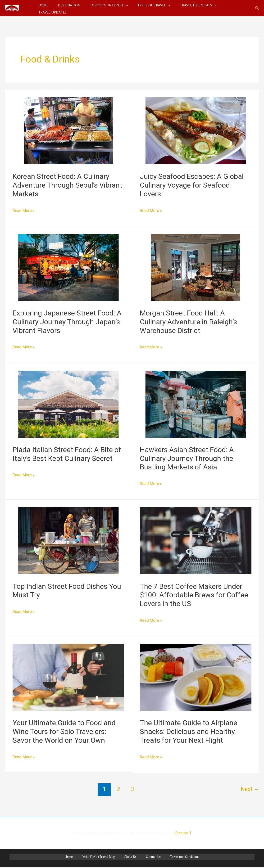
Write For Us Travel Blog (105, 858)
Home (81, 858)
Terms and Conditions (172, 858)
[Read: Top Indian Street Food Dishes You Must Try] (68, 540)
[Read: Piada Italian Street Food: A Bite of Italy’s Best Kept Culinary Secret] (68, 404)
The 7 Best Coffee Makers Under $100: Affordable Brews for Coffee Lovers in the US (194, 595)
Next (250, 789)
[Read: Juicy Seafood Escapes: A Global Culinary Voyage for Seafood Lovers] (196, 130)
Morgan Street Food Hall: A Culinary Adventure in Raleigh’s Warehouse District (188, 322)
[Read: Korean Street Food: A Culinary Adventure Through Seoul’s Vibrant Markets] (68, 130)
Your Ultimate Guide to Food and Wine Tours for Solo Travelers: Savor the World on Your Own (64, 731)
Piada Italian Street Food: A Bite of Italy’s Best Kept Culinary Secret (67, 454)
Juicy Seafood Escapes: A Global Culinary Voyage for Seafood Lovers (192, 185)
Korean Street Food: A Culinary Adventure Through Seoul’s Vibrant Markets (67, 185)
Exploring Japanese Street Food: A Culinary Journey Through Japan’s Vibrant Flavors (67, 322)
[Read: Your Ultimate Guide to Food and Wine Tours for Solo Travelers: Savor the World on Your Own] (68, 677)
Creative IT (183, 833)
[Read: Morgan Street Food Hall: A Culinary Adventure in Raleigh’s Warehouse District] (196, 267)
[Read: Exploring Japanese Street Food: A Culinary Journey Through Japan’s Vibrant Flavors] (68, 267)
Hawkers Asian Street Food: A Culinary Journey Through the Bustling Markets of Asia (187, 458)
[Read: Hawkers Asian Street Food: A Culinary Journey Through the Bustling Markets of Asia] (196, 404)
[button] (257, 8)
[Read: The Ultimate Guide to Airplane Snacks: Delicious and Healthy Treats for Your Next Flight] (196, 677)
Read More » (27, 210)
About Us (130, 858)
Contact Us (147, 858)
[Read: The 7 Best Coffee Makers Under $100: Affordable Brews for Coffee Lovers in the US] (196, 540)
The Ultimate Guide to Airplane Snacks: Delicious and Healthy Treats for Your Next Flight (189, 731)
